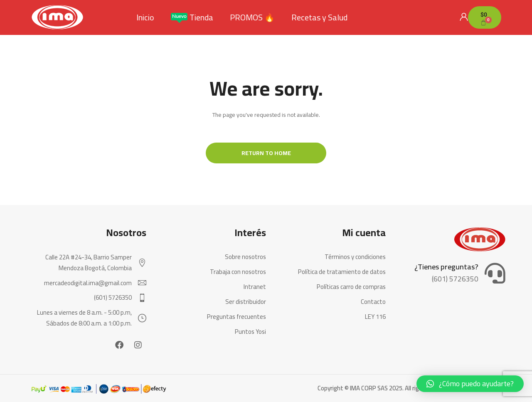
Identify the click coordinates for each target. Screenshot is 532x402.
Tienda (192, 17)
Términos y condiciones (355, 257)
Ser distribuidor (246, 302)
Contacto (373, 302)
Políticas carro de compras (351, 287)
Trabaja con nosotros (238, 272)
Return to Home (266, 153)
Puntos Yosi (250, 332)
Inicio (145, 17)
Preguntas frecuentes (236, 317)
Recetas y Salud (319, 17)
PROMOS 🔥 (252, 17)
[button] (470, 384)
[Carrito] (485, 17)
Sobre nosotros (245, 257)
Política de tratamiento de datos (342, 272)
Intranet (255, 287)
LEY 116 (375, 317)
